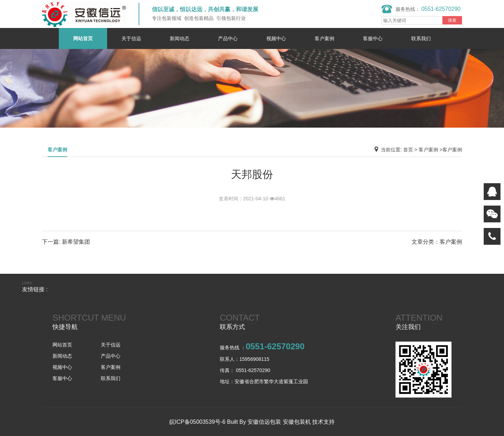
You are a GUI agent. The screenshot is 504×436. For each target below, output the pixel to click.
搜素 (452, 20)
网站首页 (83, 38)
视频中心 (276, 38)
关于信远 (131, 38)
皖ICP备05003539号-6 (197, 422)
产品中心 (228, 38)
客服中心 (373, 38)
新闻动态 (180, 38)
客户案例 (324, 38)
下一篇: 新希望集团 (66, 242)
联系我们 (421, 38)
